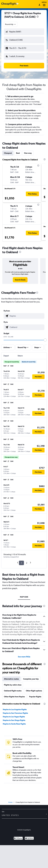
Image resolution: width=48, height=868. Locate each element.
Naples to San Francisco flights (15, 713)
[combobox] (11, 24)
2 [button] (27, 563)
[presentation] (38, 17)
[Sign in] (39, 5)
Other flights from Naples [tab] (14, 697)
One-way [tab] (28, 153)
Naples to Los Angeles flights (15, 709)
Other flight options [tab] (34, 691)
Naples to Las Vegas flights (14, 717)
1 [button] (21, 563)
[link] (20, 280)
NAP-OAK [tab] (24, 597)
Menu (44, 4)
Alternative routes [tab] (11, 679)
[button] (24, 32)
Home (10, 802)
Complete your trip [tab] (31, 679)
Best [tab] (18, 153)
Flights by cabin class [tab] (13, 685)
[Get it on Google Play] (18, 839)
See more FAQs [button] (24, 657)
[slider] (45, 340)
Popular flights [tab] (35, 697)
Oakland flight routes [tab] (13, 691)
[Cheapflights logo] (9, 4)
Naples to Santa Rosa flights (14, 724)
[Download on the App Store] (29, 839)
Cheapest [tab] (8, 153)
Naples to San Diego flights (14, 720)
